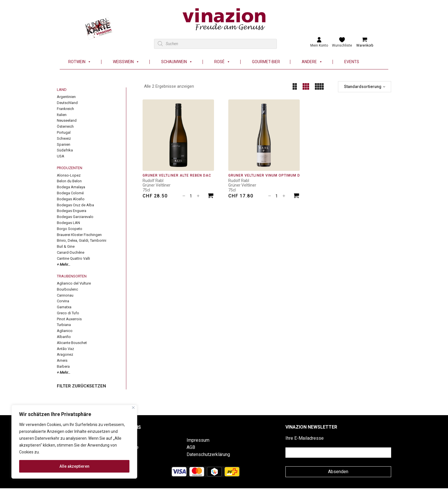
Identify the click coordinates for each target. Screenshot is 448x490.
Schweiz (64, 138)
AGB (191, 447)
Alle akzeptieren (74, 466)
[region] (74, 442)
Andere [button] (312, 62)
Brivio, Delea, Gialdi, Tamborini (82, 240)
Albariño (64, 337)
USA (61, 156)
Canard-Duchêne (71, 252)
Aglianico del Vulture (74, 283)
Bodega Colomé (70, 193)
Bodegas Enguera (72, 211)
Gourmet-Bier (266, 62)
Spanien (64, 144)
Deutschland (67, 103)
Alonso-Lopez (69, 175)
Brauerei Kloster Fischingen (79, 235)
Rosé (222, 62)
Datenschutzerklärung (208, 454)
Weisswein (126, 62)
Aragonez (65, 354)
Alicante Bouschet (72, 343)
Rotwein (80, 62)
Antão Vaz (65, 349)
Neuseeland (67, 120)
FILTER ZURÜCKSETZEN (81, 386)
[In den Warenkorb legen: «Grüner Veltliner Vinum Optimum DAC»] (297, 196)
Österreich (65, 126)
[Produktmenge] (191, 196)
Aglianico (65, 331)
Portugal (64, 132)
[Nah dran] (133, 408)
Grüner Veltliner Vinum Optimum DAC (267, 175)
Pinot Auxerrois (69, 319)
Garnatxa (64, 307)
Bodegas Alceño (71, 199)
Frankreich (65, 109)
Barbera (63, 366)
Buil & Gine (66, 246)
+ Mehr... (64, 264)
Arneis (62, 360)
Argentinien (66, 97)
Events (352, 62)
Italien (62, 115)
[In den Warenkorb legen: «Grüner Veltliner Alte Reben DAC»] (211, 196)
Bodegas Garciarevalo (75, 217)
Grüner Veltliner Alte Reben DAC (177, 175)
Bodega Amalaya (71, 187)
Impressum (198, 440)
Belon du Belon (69, 181)
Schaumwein (177, 62)
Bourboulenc (67, 289)
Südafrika (65, 150)
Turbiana (64, 325)
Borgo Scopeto (70, 229)
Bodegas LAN (68, 223)
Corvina (63, 301)
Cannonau (65, 295)
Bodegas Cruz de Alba (75, 205)
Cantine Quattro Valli (73, 258)
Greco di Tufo (68, 313)
